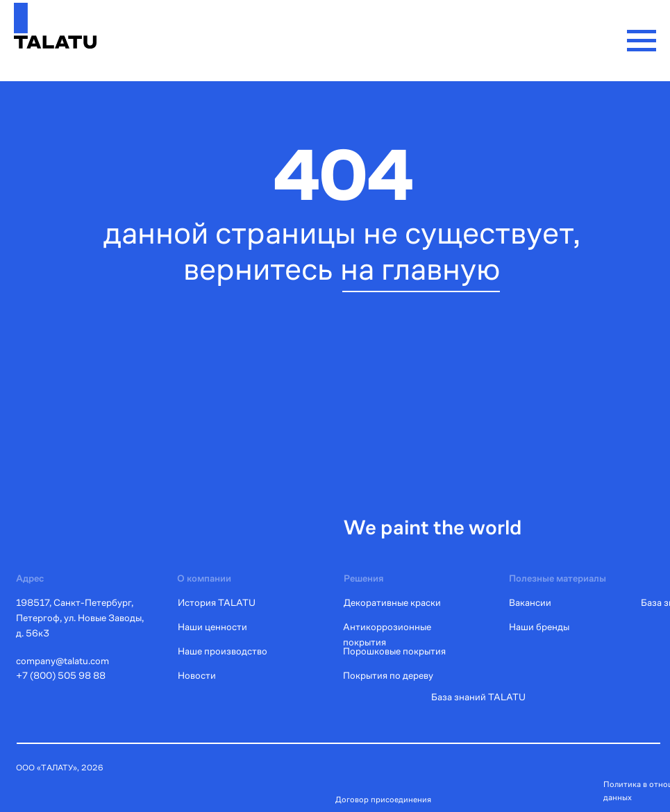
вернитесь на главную (342, 269)
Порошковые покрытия (394, 651)
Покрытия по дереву (388, 675)
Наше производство (223, 651)
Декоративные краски (392, 602)
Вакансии (530, 602)
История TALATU (217, 602)
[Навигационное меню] (642, 41)
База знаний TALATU (478, 697)
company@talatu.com (62, 661)
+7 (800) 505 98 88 (61, 675)
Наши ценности (212, 627)
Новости (197, 675)
